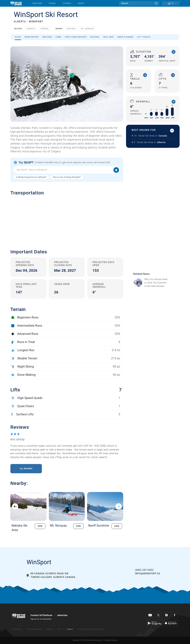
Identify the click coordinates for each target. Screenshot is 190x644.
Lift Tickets (144, 37)
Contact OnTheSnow (41, 615)
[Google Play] (155, 623)
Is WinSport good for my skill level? (31, 177)
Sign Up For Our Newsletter (41, 619)
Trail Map (108, 37)
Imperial (70, 629)
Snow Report (32, 37)
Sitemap (50, 629)
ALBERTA (20, 22)
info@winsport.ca (148, 574)
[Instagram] (166, 615)
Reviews (95, 37)
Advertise (62, 615)
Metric (64, 629)
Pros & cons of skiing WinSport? (67, 177)
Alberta (31, 29)
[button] (67, 220)
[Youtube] (150, 615)
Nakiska (71, 29)
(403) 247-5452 (144, 570)
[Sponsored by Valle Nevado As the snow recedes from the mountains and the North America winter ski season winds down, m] (157, 283)
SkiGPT (81, 3)
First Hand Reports (76, 37)
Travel (52, 3)
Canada (45, 29)
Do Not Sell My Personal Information (90, 629)
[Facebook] (175, 615)
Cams (59, 37)
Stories (67, 3)
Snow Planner (125, 37)
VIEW (40, 526)
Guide (18, 37)
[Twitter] (158, 615)
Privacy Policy (17, 629)
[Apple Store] (171, 623)
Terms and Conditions (34, 629)
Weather (37, 3)
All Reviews (26, 469)
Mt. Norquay (88, 29)
